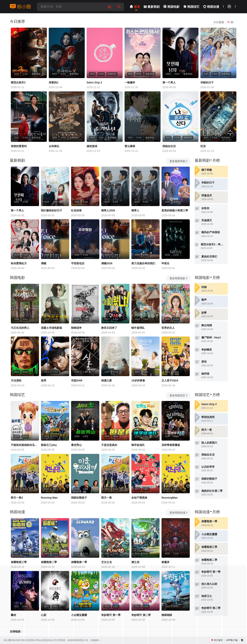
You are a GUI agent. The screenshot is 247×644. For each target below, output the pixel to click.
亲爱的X (54, 82)
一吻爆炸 (130, 82)
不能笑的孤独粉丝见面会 (25, 445)
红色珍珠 (76, 210)
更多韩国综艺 (179, 395)
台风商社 (54, 146)
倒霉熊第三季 (19, 562)
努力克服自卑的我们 (143, 263)
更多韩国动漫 (179, 513)
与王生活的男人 (20, 328)
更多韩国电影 (179, 278)
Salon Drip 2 (94, 82)
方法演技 (16, 380)
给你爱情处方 (19, 263)
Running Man (49, 498)
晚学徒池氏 (138, 445)
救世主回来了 (109, 328)
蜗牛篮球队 (138, 328)
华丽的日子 (207, 82)
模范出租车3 (18, 82)
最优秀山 (76, 445)
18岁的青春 (138, 380)
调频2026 (107, 263)
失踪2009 (77, 380)
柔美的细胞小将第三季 (175, 210)
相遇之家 (107, 380)
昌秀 (44, 380)
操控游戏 (92, 146)
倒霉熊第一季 (79, 562)
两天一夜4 (17, 498)
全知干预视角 (139, 498)
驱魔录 (165, 562)
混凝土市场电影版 (52, 328)
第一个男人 (169, 82)
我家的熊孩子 (79, 498)
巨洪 (203, 146)
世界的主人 (168, 328)
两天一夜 (107, 498)
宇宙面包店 (78, 263)
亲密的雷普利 (19, 146)
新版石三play (49, 445)
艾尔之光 (107, 562)
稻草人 (135, 210)
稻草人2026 (108, 210)
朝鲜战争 (76, 328)
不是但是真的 (109, 445)
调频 (44, 263)
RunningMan (170, 498)
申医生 (165, 263)
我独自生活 (169, 146)
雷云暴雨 (130, 146)
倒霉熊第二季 (49, 562)
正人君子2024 (170, 380)
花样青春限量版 (171, 445)
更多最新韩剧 (179, 161)
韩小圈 (21, 7)
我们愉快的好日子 (52, 210)
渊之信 (135, 562)
